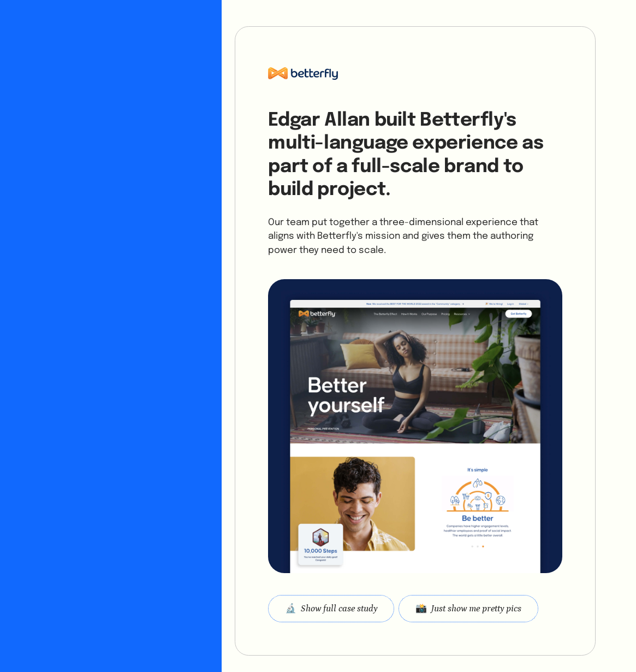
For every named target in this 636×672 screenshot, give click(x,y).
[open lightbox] (468, 608)
